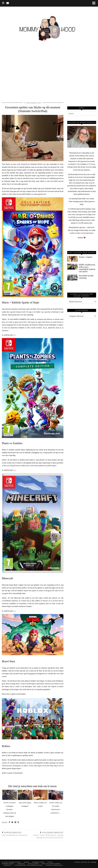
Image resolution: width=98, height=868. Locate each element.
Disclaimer (33, 864)
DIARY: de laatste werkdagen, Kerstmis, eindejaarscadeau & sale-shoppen (10, 809)
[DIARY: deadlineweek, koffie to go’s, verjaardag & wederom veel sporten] (72, 267)
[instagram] (3, 3)
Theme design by (85, 862)
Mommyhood (38, 862)
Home (26, 862)
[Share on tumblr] (18, 822)
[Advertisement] (49, 76)
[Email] (8, 3)
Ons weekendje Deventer (15, 834)
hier (14, 335)
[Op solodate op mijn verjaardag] (72, 278)
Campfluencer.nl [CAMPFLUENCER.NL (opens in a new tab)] (54, 865)
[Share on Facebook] (9, 822)
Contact (8, 865)
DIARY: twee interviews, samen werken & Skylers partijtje (48, 835)
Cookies (21, 864)
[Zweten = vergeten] (72, 259)
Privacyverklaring (51, 864)
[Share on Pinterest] (15, 822)
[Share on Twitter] (12, 822)
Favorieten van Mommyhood (29, 865)
